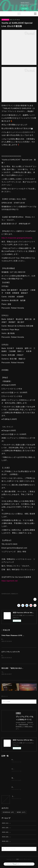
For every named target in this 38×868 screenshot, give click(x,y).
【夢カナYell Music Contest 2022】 (23, 797)
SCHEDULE (5, 20)
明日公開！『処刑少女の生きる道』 (14, 668)
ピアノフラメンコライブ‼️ (11, 652)
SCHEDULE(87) (6, 594)
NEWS (21, 813)
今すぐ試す (25, 9)
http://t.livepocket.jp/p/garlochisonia (17, 238)
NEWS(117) (15, 594)
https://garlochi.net (10, 581)
